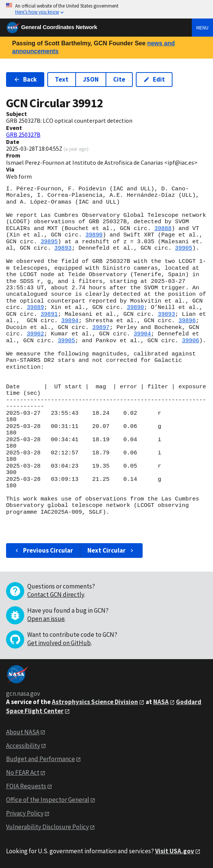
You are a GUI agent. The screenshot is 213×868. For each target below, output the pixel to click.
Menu (202, 28)
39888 (163, 229)
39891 (49, 314)
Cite (119, 79)
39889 (36, 307)
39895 (49, 242)
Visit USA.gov (175, 851)
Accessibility (23, 746)
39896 (187, 321)
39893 (63, 248)
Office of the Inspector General (48, 800)
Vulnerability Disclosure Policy (47, 827)
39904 (142, 334)
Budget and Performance (40, 759)
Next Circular (111, 550)
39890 (94, 235)
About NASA (23, 732)
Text (62, 79)
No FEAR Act (23, 772)
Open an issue (46, 619)
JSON (91, 79)
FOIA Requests (26, 786)
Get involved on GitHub (59, 643)
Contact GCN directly (56, 595)
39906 (191, 341)
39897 (101, 327)
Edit (154, 79)
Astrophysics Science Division (95, 702)
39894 (70, 321)
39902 (36, 334)
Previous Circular (43, 550)
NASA (161, 702)
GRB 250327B (23, 134)
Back (25, 79)
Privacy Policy (25, 813)
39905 (184, 248)
